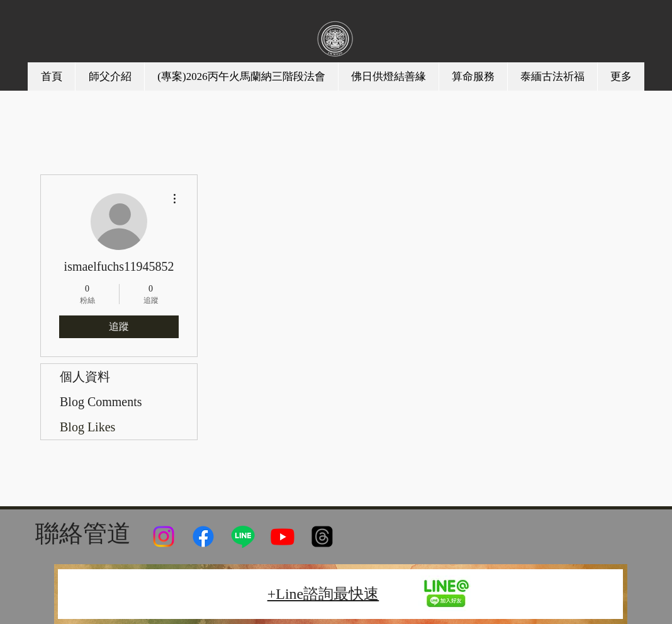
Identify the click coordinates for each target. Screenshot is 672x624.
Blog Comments (101, 402)
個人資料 (85, 377)
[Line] (243, 536)
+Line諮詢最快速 (323, 594)
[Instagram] (164, 536)
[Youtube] (283, 536)
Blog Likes (87, 427)
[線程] (322, 536)
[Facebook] (203, 536)
